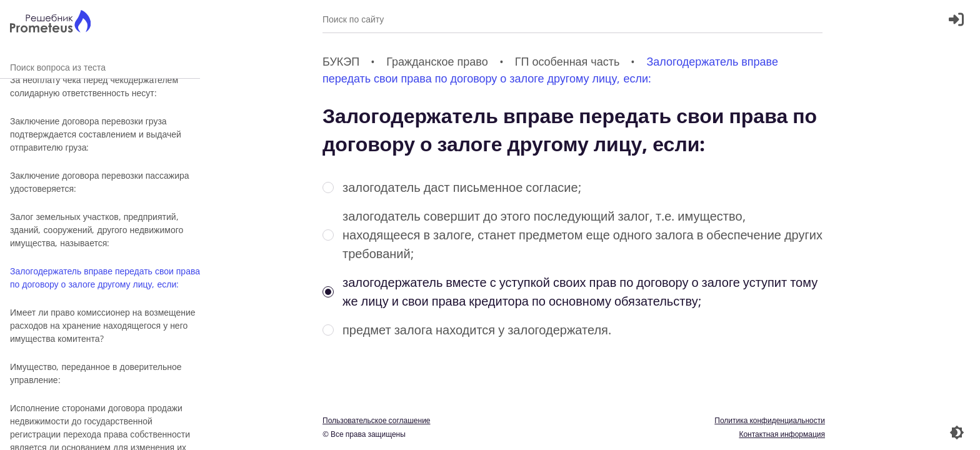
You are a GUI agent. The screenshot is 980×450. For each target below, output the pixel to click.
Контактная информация (782, 434)
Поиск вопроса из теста (100, 67)
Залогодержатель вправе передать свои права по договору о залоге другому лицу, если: (105, 277)
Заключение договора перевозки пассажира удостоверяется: (100, 182)
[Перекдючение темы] (957, 432)
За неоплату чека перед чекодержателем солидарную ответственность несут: (94, 86)
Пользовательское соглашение (377, 420)
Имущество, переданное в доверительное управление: (96, 373)
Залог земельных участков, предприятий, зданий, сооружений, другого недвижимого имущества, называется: (97, 230)
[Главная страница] (50, 23)
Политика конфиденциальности (770, 420)
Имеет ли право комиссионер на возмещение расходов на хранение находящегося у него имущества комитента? (103, 325)
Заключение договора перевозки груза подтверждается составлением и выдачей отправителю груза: (96, 134)
